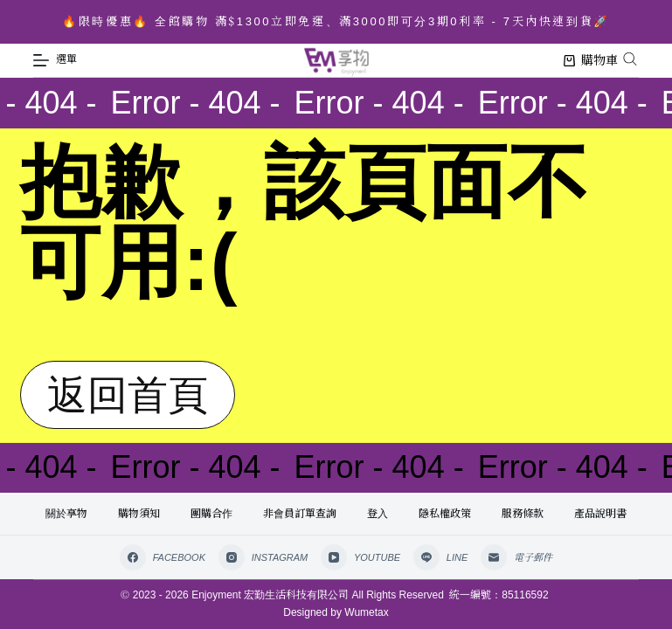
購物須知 (139, 514)
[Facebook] (163, 557)
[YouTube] (360, 557)
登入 (378, 514)
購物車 (591, 60)
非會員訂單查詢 (300, 514)
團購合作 (211, 514)
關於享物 (66, 514)
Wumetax (366, 612)
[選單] (55, 60)
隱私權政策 (445, 514)
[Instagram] (263, 557)
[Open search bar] (630, 59)
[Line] (440, 557)
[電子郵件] (516, 557)
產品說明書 (600, 514)
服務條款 (523, 514)
